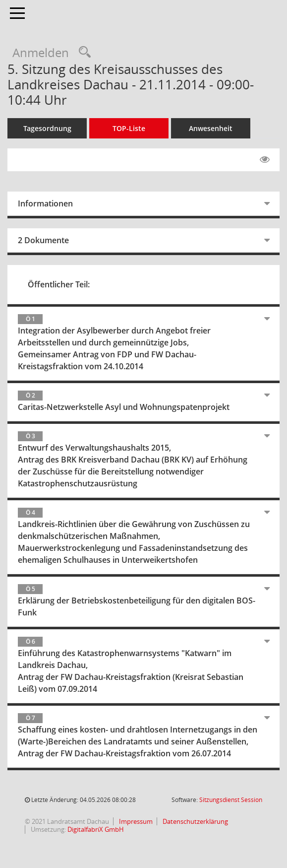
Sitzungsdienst (231, 800)
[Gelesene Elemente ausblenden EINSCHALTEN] (265, 160)
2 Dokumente (43, 240)
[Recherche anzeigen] (82, 52)
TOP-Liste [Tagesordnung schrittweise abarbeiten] (129, 128)
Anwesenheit (211, 128)
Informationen (45, 203)
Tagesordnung (47, 128)
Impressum (135, 821)
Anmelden (41, 52)
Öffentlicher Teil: (59, 284)
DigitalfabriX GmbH (96, 829)
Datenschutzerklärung (195, 821)
